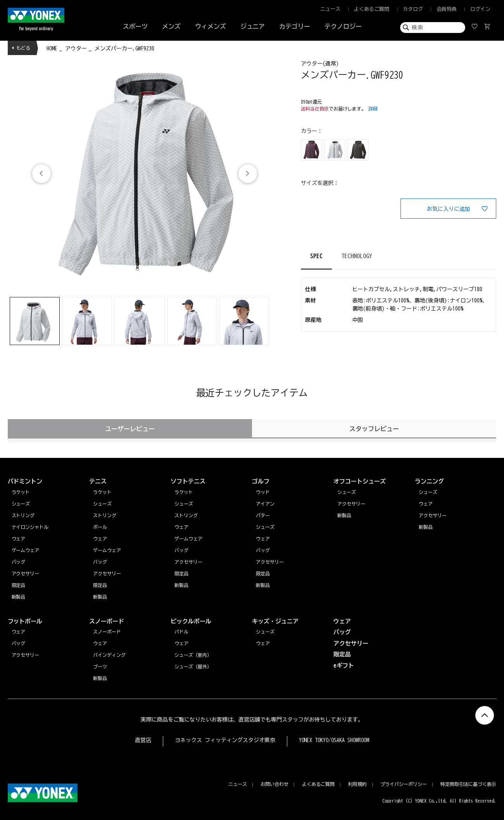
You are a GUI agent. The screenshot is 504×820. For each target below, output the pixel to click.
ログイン (480, 9)
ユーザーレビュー (130, 429)
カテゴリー (295, 26)
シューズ (428, 492)
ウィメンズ (211, 26)
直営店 (143, 740)
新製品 (426, 527)
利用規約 (357, 784)
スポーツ (135, 26)
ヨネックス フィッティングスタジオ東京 (225, 740)
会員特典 (447, 9)
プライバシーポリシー (404, 784)
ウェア (426, 504)
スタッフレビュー (374, 429)
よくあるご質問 (372, 9)
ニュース (330, 9)
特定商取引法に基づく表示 (468, 784)
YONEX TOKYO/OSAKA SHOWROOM (334, 740)
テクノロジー (343, 26)
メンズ (171, 26)
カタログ (413, 9)
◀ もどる (21, 48)
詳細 (373, 109)
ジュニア (253, 26)
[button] (248, 174)
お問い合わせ (274, 784)
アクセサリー (433, 515)
